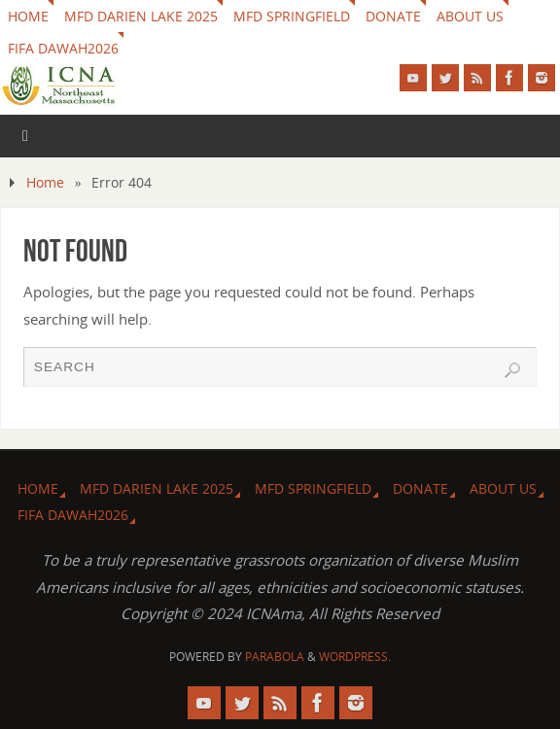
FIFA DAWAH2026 (63, 48)
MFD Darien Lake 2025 (141, 16)
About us (470, 16)
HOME (28, 16)
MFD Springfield (292, 16)
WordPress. (355, 657)
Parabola (275, 657)
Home (45, 182)
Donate (393, 16)
